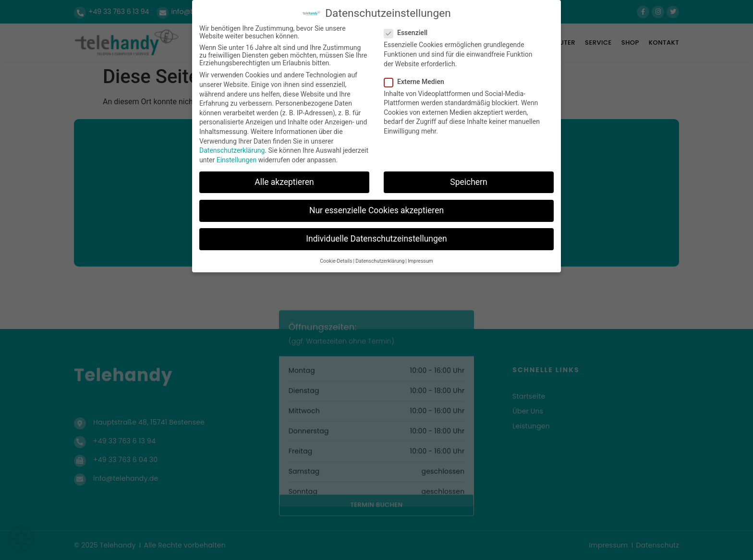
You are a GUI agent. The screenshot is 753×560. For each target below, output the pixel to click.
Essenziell (409, 33)
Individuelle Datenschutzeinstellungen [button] (376, 238)
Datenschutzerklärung (232, 150)
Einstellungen (237, 159)
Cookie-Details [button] (336, 261)
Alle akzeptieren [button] (284, 182)
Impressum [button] (420, 261)
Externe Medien (417, 81)
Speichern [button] (468, 182)
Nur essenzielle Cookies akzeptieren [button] (376, 210)
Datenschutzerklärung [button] (380, 261)
